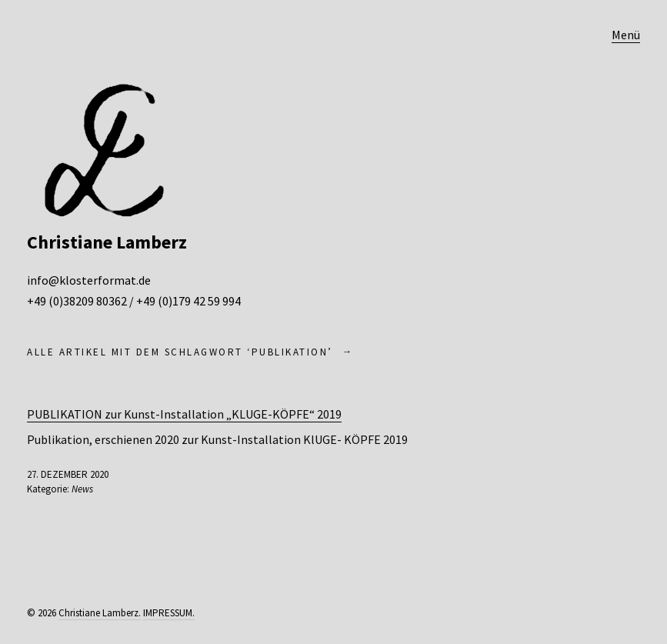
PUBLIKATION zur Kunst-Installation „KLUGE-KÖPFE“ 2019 (184, 414)
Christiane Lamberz (107, 242)
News (82, 489)
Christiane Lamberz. (100, 613)
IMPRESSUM (168, 613)
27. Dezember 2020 (68, 474)
